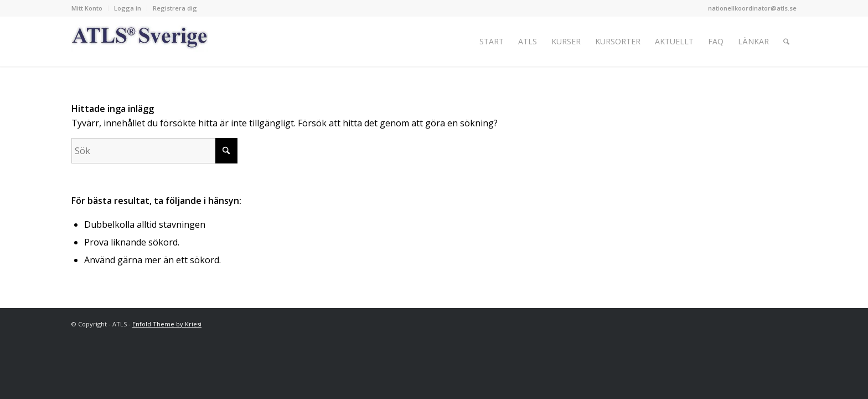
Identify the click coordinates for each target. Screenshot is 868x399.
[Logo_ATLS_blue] (140, 42)
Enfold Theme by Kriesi (167, 324)
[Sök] (786, 42)
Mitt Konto (87, 8)
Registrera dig (175, 8)
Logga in (128, 8)
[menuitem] (90, 8)
